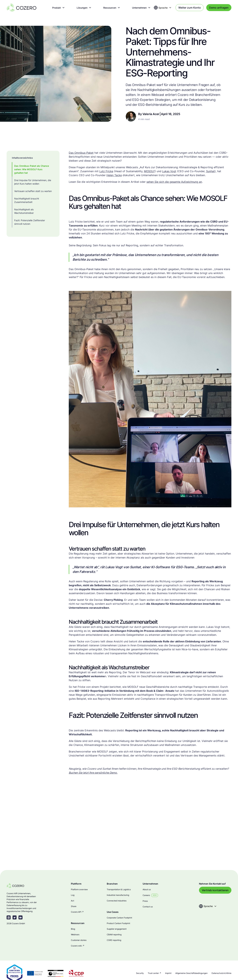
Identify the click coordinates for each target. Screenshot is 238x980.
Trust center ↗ (154, 973)
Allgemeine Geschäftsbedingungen (191, 973)
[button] (59, 8)
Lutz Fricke (106, 171)
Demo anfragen (219, 8)
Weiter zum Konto (190, 8)
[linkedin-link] (9, 917)
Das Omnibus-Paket (81, 153)
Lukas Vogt (169, 171)
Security (140, 973)
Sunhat (210, 171)
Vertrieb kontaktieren (215, 890)
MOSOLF (149, 171)
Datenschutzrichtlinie (221, 973)
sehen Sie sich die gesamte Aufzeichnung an (174, 182)
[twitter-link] (15, 917)
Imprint (168, 973)
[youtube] (20, 917)
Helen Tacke (114, 175)
